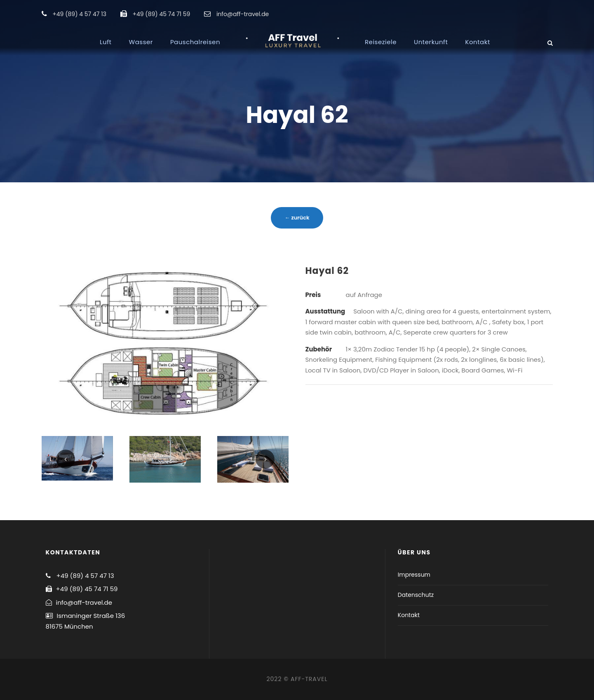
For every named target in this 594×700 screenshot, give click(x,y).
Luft (106, 42)
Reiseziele (381, 42)
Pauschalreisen (195, 42)
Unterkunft (431, 42)
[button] (576, 12)
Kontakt (477, 42)
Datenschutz (416, 595)
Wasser (141, 42)
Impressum (414, 575)
